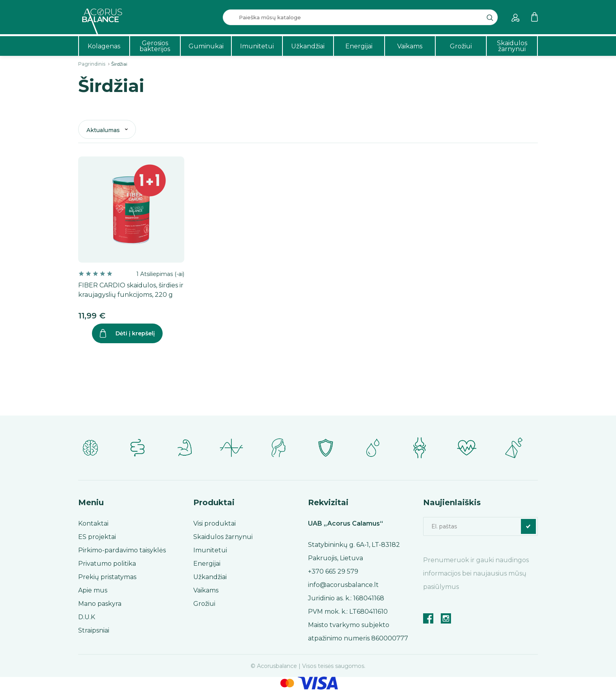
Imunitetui (257, 46)
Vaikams (410, 46)
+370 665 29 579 (333, 571)
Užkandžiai (308, 46)
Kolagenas (104, 46)
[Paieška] (360, 17)
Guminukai (206, 46)
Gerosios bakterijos (155, 46)
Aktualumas (103, 130)
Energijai (359, 46)
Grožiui (461, 46)
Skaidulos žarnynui (512, 46)
